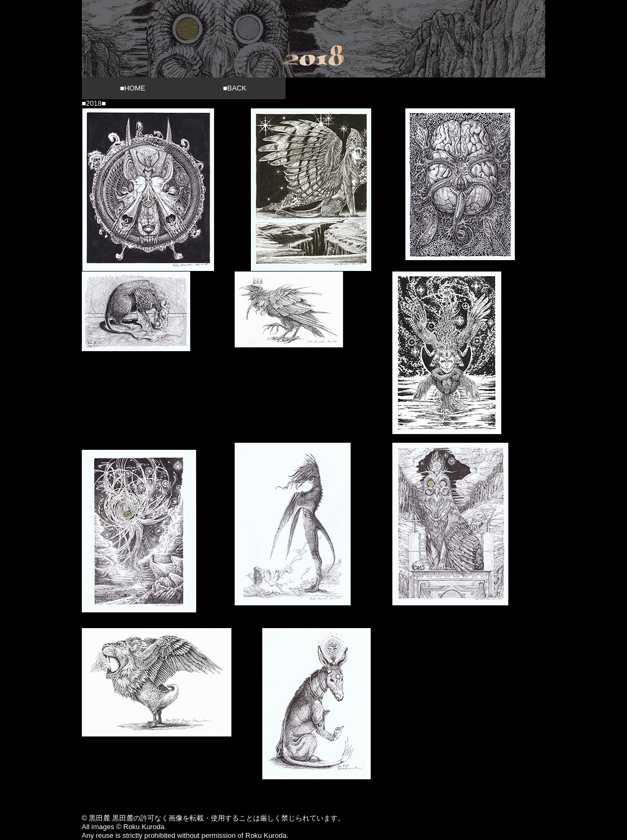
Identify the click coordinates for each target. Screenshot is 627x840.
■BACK (234, 88)
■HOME (132, 88)
